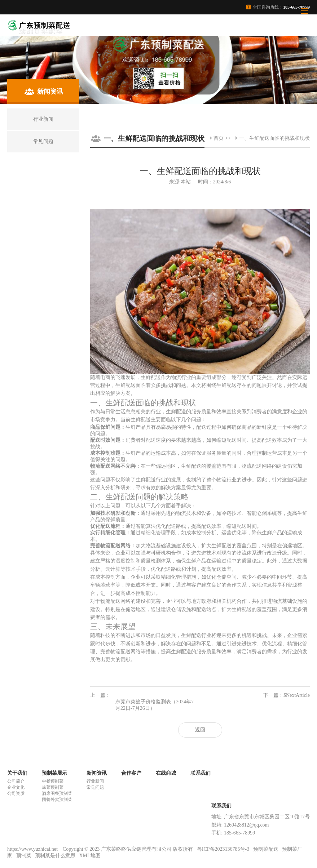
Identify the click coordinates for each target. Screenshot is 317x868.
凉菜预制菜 (53, 787)
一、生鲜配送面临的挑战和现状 (274, 138)
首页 (219, 138)
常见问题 (95, 787)
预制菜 (24, 856)
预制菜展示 (54, 773)
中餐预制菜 (53, 781)
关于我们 (17, 773)
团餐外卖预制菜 (57, 800)
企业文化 (16, 787)
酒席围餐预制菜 (57, 793)
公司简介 (16, 781)
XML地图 (90, 856)
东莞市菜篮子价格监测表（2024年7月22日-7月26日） (155, 705)
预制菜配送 (266, 849)
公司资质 (16, 793)
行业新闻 (95, 781)
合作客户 (131, 773)
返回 (200, 730)
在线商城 (166, 773)
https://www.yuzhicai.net (33, 849)
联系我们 (201, 773)
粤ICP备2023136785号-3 (223, 849)
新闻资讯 (97, 773)
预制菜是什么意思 (55, 856)
